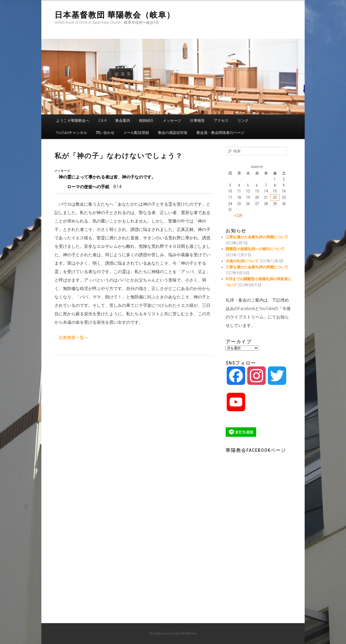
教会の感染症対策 (173, 133)
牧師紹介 (146, 120)
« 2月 (238, 216)
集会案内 (123, 120)
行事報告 (197, 120)
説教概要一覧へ (73, 338)
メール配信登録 (136, 133)
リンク (243, 120)
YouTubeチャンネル (72, 133)
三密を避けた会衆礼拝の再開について (257, 237)
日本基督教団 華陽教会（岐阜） (115, 15)
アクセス (221, 120)
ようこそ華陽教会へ (73, 120)
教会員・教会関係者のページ (220, 133)
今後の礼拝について (242, 261)
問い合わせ (105, 133)
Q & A (102, 120)
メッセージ (172, 120)
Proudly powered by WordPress (173, 633)
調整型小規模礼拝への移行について (255, 249)
